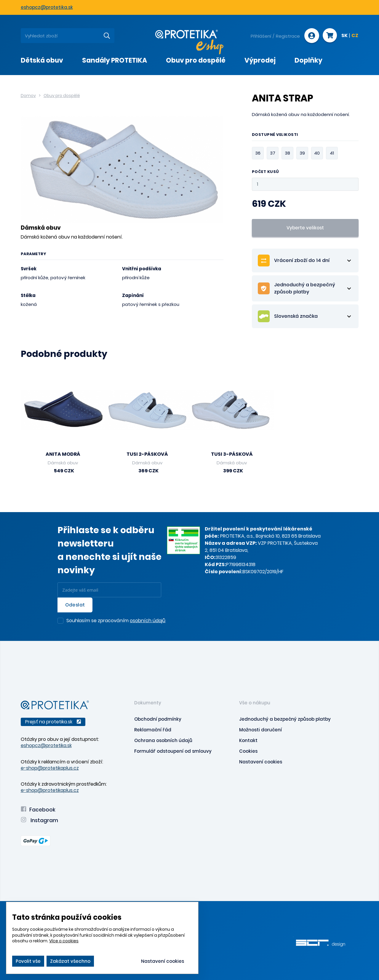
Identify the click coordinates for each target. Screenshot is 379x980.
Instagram (39, 820)
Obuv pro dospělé (62, 96)
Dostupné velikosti (275, 135)
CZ (355, 36)
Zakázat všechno (70, 961)
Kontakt (248, 740)
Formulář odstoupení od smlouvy (173, 751)
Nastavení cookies (261, 761)
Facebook (38, 809)
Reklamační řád (153, 729)
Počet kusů (266, 172)
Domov (28, 96)
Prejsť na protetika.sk (53, 721)
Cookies (248, 751)
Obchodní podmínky (158, 718)
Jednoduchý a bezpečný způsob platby (285, 718)
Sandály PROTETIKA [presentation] (115, 60)
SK (344, 36)
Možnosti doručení (260, 729)
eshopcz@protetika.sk (47, 7)
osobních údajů (148, 620)
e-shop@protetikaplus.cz (50, 767)
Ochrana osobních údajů (163, 740)
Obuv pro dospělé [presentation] (196, 60)
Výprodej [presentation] (260, 60)
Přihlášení (260, 36)
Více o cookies (64, 941)
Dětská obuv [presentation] (42, 60)
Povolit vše (28, 961)
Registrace (287, 36)
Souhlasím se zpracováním (116, 621)
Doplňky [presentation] (308, 60)
